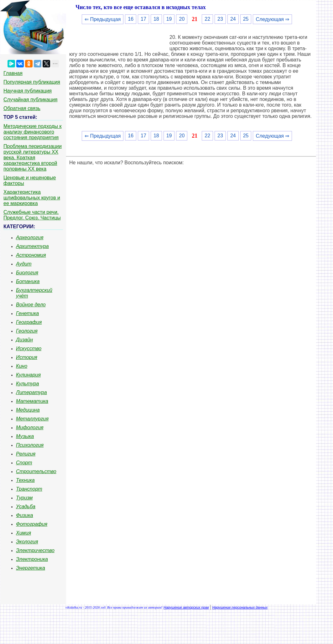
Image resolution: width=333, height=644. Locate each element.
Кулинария (28, 375)
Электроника (32, 559)
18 (156, 19)
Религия (26, 454)
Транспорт (29, 489)
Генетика (27, 313)
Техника (25, 480)
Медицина (28, 410)
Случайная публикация (30, 100)
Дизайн (24, 340)
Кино (22, 366)
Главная (13, 73)
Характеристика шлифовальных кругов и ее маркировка (32, 198)
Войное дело (31, 305)
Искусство (29, 348)
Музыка (25, 436)
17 (143, 19)
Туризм (24, 498)
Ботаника (28, 281)
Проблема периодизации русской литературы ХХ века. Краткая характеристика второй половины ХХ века (33, 158)
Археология (30, 238)
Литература (31, 392)
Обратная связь (22, 108)
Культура (27, 384)
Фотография (32, 524)
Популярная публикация (32, 82)
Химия (23, 533)
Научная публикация (28, 91)
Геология (27, 331)
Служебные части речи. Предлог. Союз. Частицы (32, 215)
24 (233, 19)
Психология (30, 445)
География (29, 322)
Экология (27, 542)
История (27, 357)
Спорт (24, 463)
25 (246, 19)
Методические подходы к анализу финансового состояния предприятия (33, 132)
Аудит (24, 264)
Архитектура (32, 246)
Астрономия (31, 255)
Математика (32, 401)
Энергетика (31, 568)
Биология (27, 273)
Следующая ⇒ (272, 19)
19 (169, 19)
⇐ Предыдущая (103, 19)
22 (207, 19)
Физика (24, 515)
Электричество (35, 550)
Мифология (30, 428)
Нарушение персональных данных (240, 607)
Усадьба (26, 507)
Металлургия (32, 419)
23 (220, 19)
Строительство (36, 471)
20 (182, 19)
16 (131, 19)
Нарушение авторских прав (186, 607)
